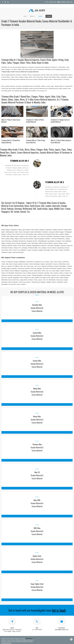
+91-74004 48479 (50, 2)
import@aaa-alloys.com (65, 2)
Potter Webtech (29, 639)
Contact (49, 16)
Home (25, 16)
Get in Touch (59, 610)
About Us (32, 16)
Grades (40, 16)
